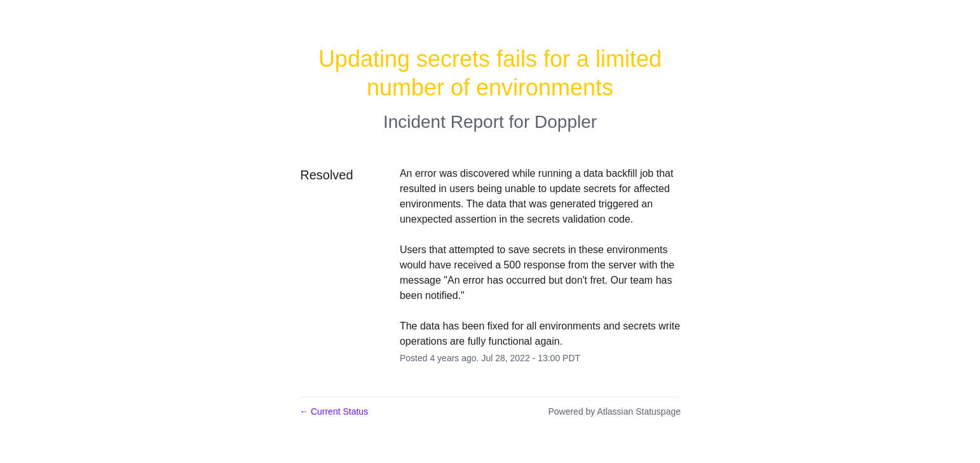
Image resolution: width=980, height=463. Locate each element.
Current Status (334, 411)
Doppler (566, 122)
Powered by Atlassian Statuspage (614, 411)
